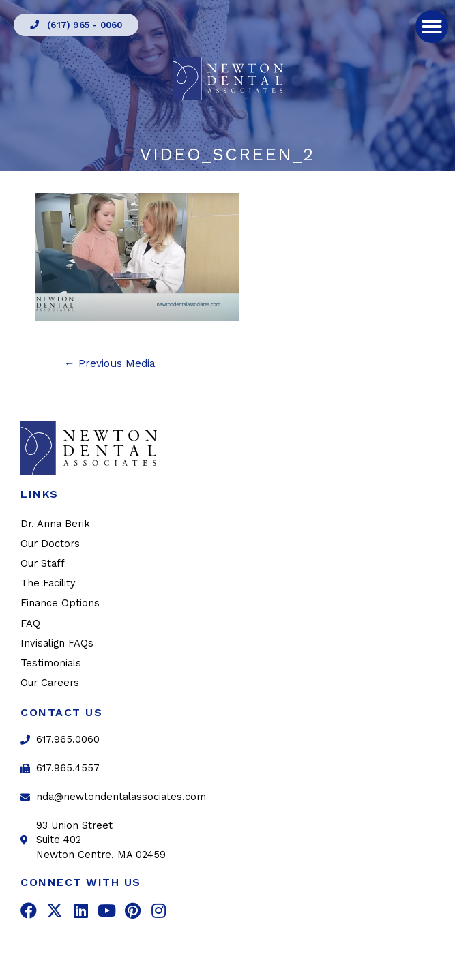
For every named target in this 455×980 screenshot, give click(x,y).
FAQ (30, 623)
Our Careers (50, 683)
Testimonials (51, 663)
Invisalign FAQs (57, 643)
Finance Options (60, 603)
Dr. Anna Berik (55, 524)
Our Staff (43, 563)
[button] (76, 25)
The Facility (48, 583)
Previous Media (110, 363)
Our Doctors (50, 544)
